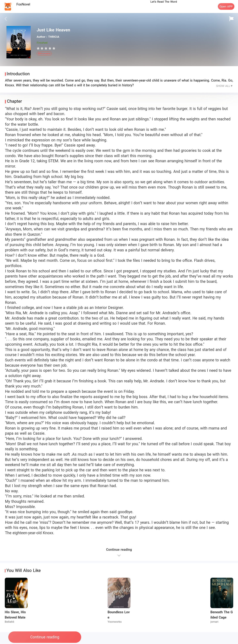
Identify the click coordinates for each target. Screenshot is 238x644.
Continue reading (45, 637)
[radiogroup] (46, 48)
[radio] (39, 48)
